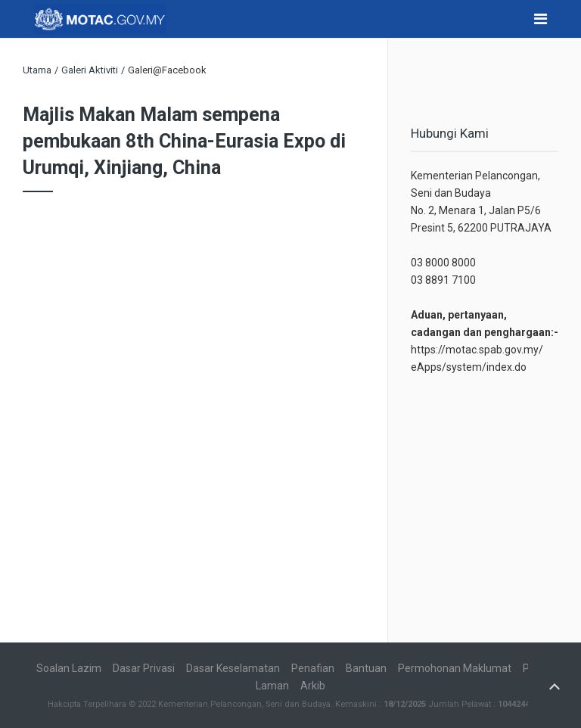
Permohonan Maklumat (455, 668)
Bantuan (366, 668)
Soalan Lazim (69, 668)
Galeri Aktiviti (90, 70)
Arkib (313, 686)
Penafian (313, 668)
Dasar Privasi (144, 668)
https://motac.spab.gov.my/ (477, 350)
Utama (37, 70)
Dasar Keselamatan (233, 668)
